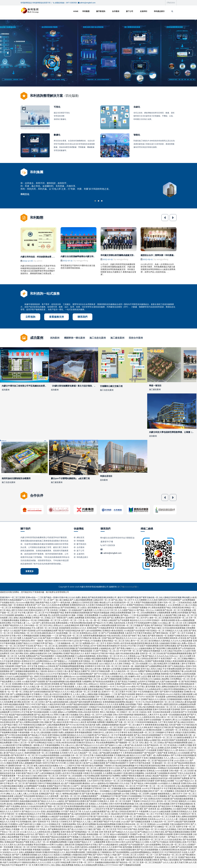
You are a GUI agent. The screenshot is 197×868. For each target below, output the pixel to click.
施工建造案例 (117, 338)
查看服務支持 (57, 317)
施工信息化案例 (98, 338)
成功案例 (37, 338)
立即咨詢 (30, 317)
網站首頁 (80, 539)
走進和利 (144, 11)
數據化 (57, 135)
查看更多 (30, 573)
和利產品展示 (159, 11)
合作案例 (116, 11)
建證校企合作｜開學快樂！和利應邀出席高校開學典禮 (165, 255)
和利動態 (86, 11)
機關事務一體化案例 (74, 338)
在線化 (137, 107)
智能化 (137, 135)
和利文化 (25, 194)
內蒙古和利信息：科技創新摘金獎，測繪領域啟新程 (44, 257)
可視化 (57, 107)
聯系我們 (82, 317)
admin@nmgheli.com (113, 555)
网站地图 (186, 599)
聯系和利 (171, 3)
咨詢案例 (55, 338)
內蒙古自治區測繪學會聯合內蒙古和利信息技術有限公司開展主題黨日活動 (94, 256)
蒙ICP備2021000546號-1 (128, 589)
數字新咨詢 (101, 11)
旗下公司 (130, 11)
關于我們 (25, 530)
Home (76, 11)
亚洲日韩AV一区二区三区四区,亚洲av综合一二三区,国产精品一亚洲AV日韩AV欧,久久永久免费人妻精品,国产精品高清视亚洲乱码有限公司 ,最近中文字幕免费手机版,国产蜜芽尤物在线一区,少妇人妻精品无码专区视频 (91, 599)
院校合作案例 (136, 338)
